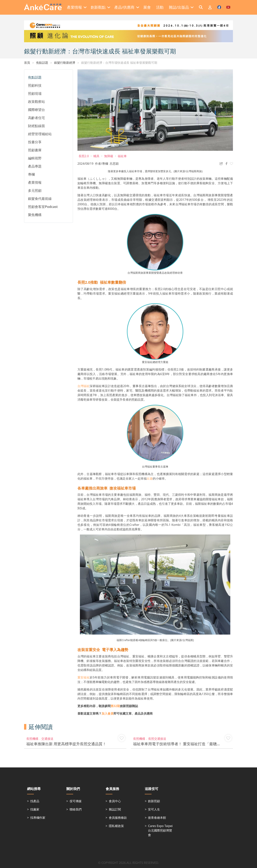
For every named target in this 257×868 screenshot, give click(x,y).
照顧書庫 (35, 150)
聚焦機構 (35, 215)
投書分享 (35, 142)
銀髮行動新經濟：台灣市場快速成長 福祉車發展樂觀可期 (119, 63)
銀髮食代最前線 (40, 199)
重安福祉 (84, 677)
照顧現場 (35, 93)
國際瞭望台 (36, 110)
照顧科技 (35, 85)
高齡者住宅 (36, 118)
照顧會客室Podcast (43, 207)
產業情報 (35, 182)
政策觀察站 (36, 102)
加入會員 (108, 713)
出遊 (150, 478)
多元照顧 (35, 190)
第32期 (115, 706)
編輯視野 (35, 158)
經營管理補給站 (40, 134)
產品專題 (35, 166)
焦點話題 (42, 63)
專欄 (31, 174)
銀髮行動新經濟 (65, 63)
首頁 (27, 63)
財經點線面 (36, 126)
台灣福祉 (84, 386)
